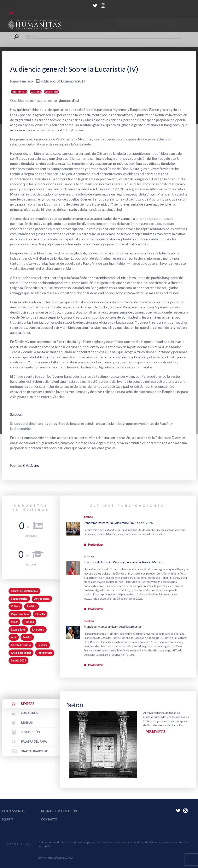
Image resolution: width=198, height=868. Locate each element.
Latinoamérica (19, 599)
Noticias (89, 556)
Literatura (38, 630)
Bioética (32, 606)
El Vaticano (31, 465)
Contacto (49, 819)
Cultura (15, 606)
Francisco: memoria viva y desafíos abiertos (113, 626)
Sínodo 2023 (18, 661)
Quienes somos (13, 811)
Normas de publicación (59, 811)
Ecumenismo (18, 630)
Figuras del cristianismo (24, 591)
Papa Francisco (19, 92)
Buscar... (17, 34)
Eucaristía (36, 92)
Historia (29, 622)
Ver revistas (156, 732)
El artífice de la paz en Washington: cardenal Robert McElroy (124, 562)
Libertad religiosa (21, 645)
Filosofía (40, 614)
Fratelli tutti (45, 653)
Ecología (43, 645)
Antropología (42, 599)
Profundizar (96, 545)
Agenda (88, 517)
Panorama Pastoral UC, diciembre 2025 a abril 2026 (118, 523)
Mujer (14, 622)
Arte (14, 637)
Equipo (7, 819)
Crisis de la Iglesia (21, 653)
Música (27, 637)
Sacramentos (51, 92)
